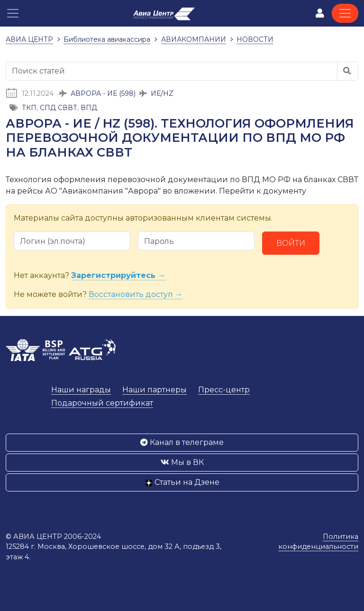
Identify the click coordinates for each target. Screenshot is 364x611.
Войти (291, 243)
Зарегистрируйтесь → (118, 275)
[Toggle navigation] (345, 13)
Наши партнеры (155, 390)
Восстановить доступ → (136, 294)
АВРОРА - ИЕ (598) (103, 93)
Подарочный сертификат (102, 403)
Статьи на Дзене (182, 482)
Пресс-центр (224, 390)
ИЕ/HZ (162, 93)
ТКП (29, 108)
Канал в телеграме (182, 442)
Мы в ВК (182, 462)
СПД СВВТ (59, 108)
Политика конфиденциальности (318, 542)
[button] (13, 13)
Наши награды (81, 390)
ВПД (89, 108)
